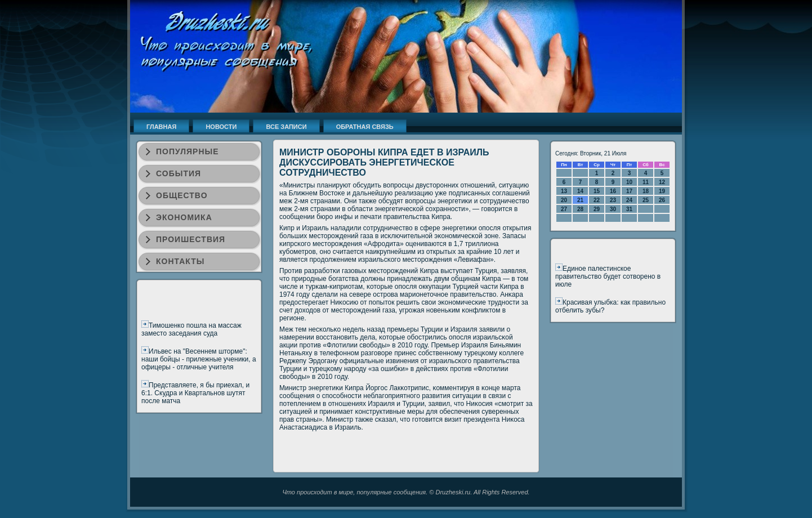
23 (613, 200)
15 (597, 191)
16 (613, 191)
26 (662, 200)
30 (613, 209)
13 (564, 191)
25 (646, 200)
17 (629, 191)
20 (564, 200)
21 (580, 200)
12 (662, 182)
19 (662, 191)
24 (629, 200)
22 (597, 200)
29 (597, 209)
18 (646, 191)
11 (646, 182)
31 (629, 209)
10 (629, 182)
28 (580, 209)
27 (564, 209)
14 (580, 191)
